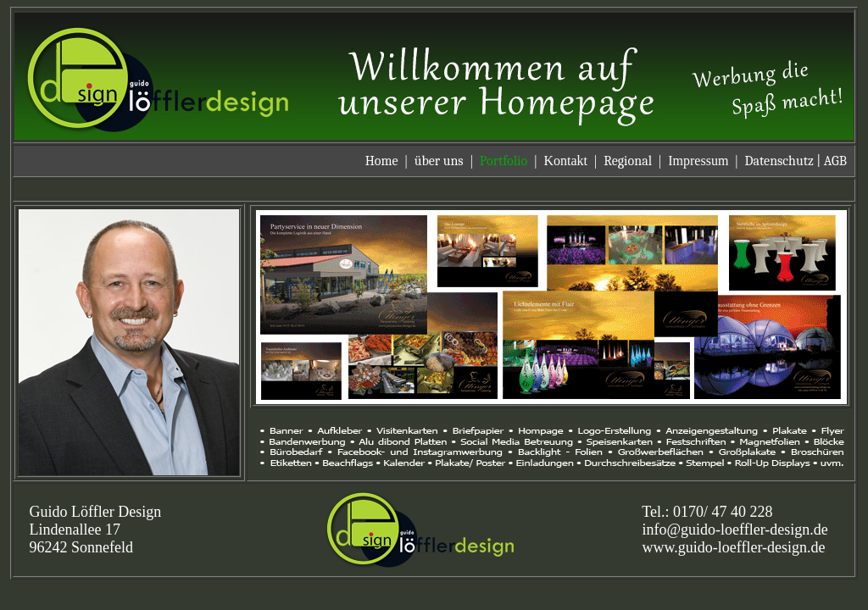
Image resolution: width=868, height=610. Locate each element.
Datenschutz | (785, 161)
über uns (439, 161)
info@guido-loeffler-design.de (735, 530)
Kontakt (565, 161)
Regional (628, 161)
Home (382, 161)
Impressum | (706, 161)
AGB (835, 161)
